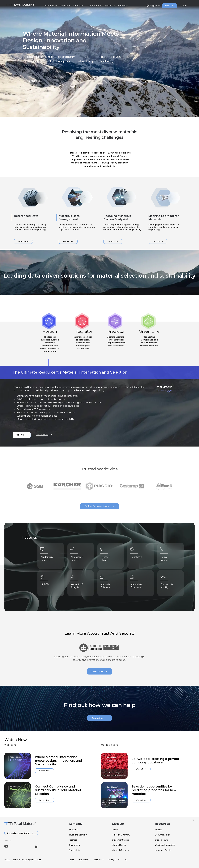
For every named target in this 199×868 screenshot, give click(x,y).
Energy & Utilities (107, 558)
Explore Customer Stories (100, 506)
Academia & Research (48, 558)
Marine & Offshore (107, 585)
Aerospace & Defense (78, 558)
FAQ (126, 860)
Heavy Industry (167, 558)
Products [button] (64, 6)
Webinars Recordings (165, 845)
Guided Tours (161, 840)
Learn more (44, 435)
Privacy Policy (114, 860)
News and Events (163, 850)
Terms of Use (98, 860)
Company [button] (94, 6)
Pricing (115, 830)
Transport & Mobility (168, 585)
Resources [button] (78, 6)
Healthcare (138, 557)
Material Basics (119, 845)
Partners (73, 840)
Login (184, 6)
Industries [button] (49, 6)
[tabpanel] (99, 406)
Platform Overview (121, 835)
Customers (74, 845)
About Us (73, 830)
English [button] (152, 6)
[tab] (50, 344)
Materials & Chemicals (138, 585)
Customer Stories (120, 840)
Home (71, 860)
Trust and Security (78, 835)
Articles (158, 830)
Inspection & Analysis (78, 585)
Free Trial (169, 6)
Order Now (122, 6)
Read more (23, 241)
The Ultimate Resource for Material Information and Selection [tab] (70, 372)
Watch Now (31, 771)
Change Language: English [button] (19, 833)
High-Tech (48, 584)
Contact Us (109, 6)
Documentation (163, 835)
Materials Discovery (121, 850)
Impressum (83, 860)
